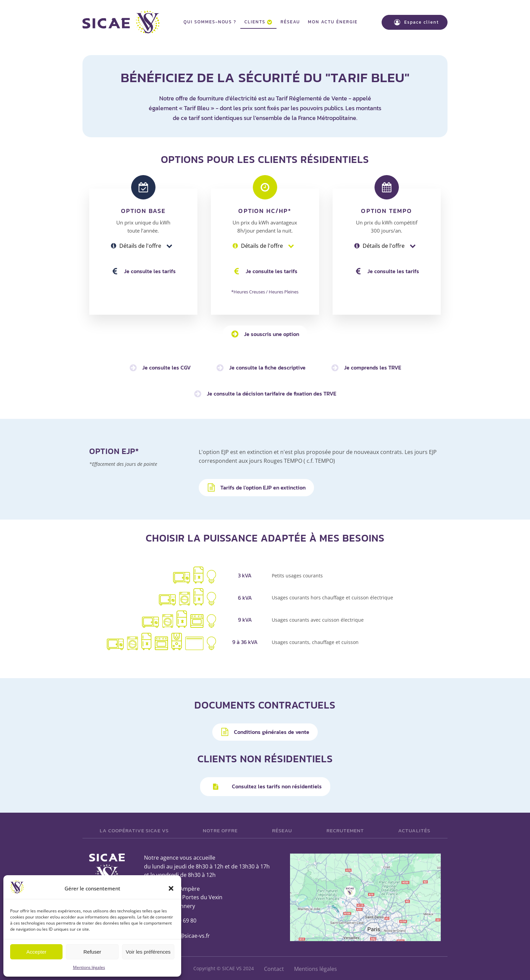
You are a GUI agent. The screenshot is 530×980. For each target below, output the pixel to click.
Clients (258, 21)
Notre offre (220, 830)
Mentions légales (89, 967)
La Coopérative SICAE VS (134, 830)
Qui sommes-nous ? (210, 21)
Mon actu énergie (333, 21)
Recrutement (345, 830)
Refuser (92, 952)
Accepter (36, 952)
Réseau (290, 21)
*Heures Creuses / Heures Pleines (265, 291)
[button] (171, 888)
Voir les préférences (148, 952)
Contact (274, 968)
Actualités (414, 830)
